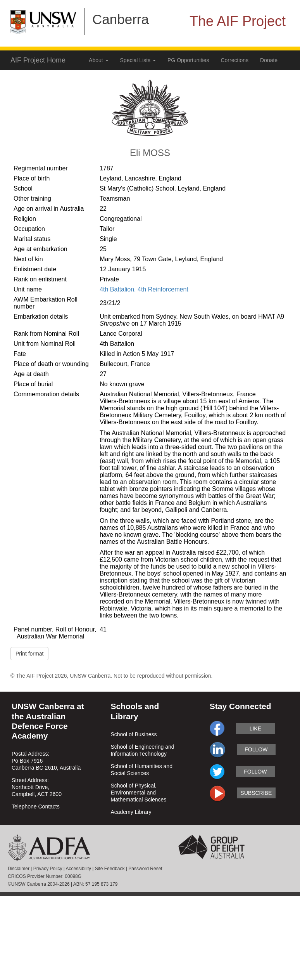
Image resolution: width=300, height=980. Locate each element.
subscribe (256, 793)
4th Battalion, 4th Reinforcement (144, 289)
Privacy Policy (48, 869)
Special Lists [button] (138, 60)
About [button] (98, 60)
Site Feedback (110, 869)
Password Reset (145, 869)
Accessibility (78, 869)
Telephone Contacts (36, 807)
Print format (29, 654)
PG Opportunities (188, 60)
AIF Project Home (38, 60)
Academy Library (131, 812)
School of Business (134, 734)
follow (256, 749)
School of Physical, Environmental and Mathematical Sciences (138, 793)
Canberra (121, 19)
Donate (269, 60)
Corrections (234, 60)
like (255, 728)
